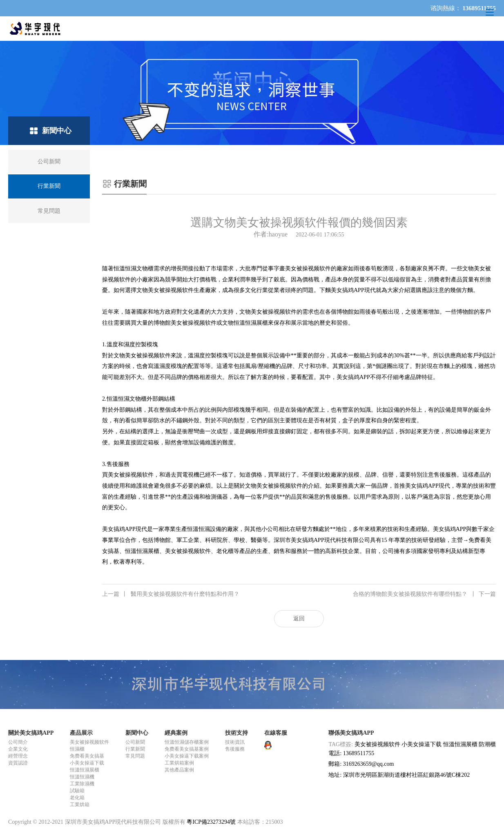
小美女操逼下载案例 (187, 756)
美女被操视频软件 (89, 742)
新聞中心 (137, 733)
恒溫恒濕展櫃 (85, 770)
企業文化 (18, 749)
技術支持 (236, 733)
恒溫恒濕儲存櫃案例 (187, 742)
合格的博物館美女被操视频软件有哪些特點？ (424, 594)
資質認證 (18, 763)
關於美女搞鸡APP (31, 733)
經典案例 (176, 733)
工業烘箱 (80, 805)
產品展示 (81, 733)
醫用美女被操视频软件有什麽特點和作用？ (171, 594)
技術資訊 (235, 742)
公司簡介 (18, 742)
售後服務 (235, 749)
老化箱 (77, 798)
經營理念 (18, 756)
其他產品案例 (179, 770)
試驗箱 (77, 791)
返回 (299, 619)
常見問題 (135, 756)
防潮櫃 (487, 744)
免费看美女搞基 (87, 756)
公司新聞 (135, 742)
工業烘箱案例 (179, 763)
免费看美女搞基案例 (187, 749)
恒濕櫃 (77, 749)
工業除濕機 (82, 784)
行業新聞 (135, 749)
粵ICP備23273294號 (211, 822)
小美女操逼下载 (87, 763)
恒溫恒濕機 (82, 777)
